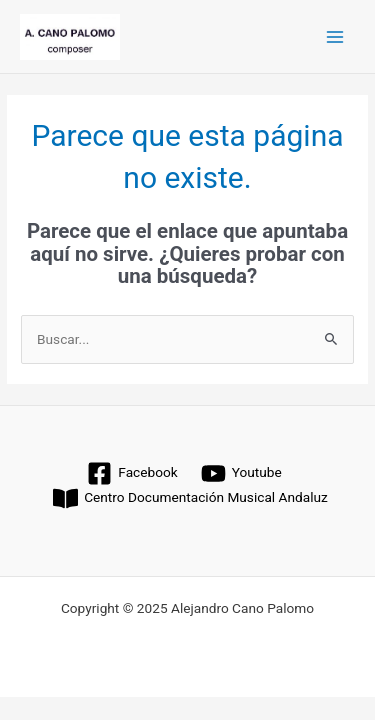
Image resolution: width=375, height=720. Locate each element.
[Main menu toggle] (335, 36)
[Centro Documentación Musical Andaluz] (191, 498)
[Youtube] (241, 473)
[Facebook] (132, 473)
